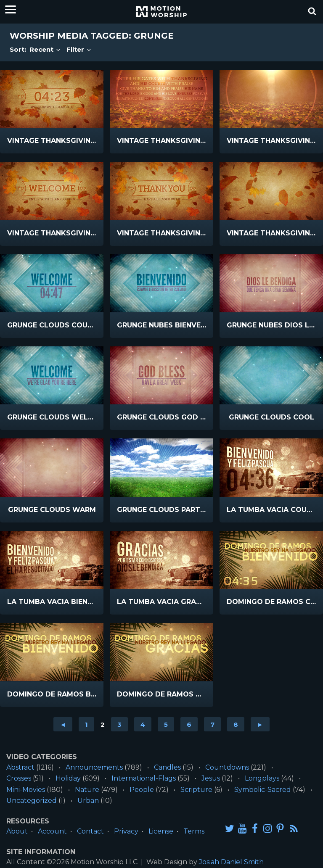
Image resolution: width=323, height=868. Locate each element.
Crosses (19, 778)
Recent (45, 49)
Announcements (94, 767)
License (161, 831)
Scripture (196, 790)
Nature (87, 790)
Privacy (126, 831)
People (142, 790)
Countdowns (227, 767)
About (17, 831)
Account (52, 831)
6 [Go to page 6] (189, 724)
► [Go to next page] (260, 724)
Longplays (262, 778)
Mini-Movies (26, 790)
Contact (90, 831)
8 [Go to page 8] (236, 724)
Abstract (20, 767)
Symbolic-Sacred (263, 790)
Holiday (68, 778)
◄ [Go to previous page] (63, 724)
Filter (79, 49)
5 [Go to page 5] (166, 724)
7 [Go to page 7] (212, 724)
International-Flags (144, 778)
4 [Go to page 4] (143, 724)
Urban (88, 801)
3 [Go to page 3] (119, 724)
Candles (167, 767)
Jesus (211, 778)
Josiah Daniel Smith (231, 862)
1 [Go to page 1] (86, 724)
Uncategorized (32, 801)
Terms (194, 831)
